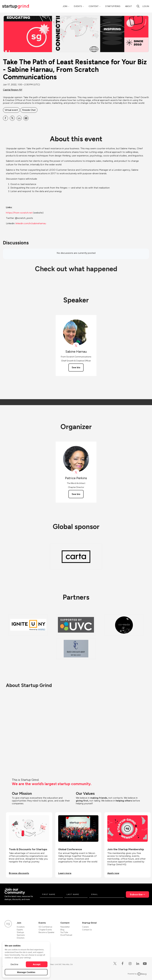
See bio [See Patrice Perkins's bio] (76, 494)
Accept (37, 964)
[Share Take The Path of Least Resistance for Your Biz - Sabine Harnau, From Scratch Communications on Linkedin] (19, 118)
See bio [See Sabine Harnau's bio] (76, 367)
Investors (21, 927)
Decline (14, 964)
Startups (20, 932)
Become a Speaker (46, 932)
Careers (85, 927)
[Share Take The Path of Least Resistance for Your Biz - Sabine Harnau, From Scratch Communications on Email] (26, 118)
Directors (21, 938)
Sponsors (21, 935)
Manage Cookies (26, 972)
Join (65, 6)
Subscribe (136, 894)
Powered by (137, 974)
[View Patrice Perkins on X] (76, 472)
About (129, 6)
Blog (62, 930)
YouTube (64, 932)
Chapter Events (45, 930)
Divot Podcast (66, 935)
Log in (146, 6)
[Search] (138, 6)
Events (78, 6)
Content (94, 6)
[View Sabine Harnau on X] (76, 346)
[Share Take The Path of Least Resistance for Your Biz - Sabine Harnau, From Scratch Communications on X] (12, 118)
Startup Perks (113, 6)
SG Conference (45, 927)
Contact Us (87, 930)
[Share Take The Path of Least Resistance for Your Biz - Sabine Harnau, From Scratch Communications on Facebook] (5, 118)
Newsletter (65, 927)
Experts (20, 930)
